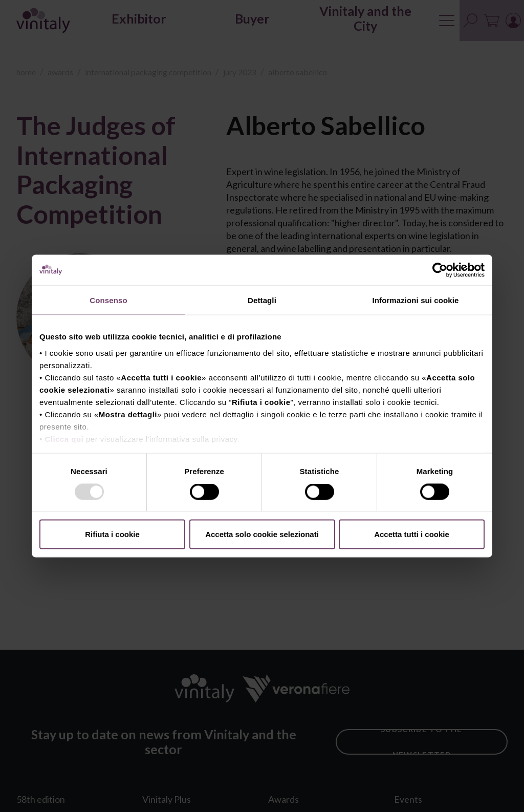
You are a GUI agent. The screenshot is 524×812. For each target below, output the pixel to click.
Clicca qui (64, 439)
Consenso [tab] (108, 300)
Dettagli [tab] (262, 300)
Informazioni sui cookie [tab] (416, 300)
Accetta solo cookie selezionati (262, 534)
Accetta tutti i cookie (412, 534)
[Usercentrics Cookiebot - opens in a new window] (440, 270)
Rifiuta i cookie (112, 534)
